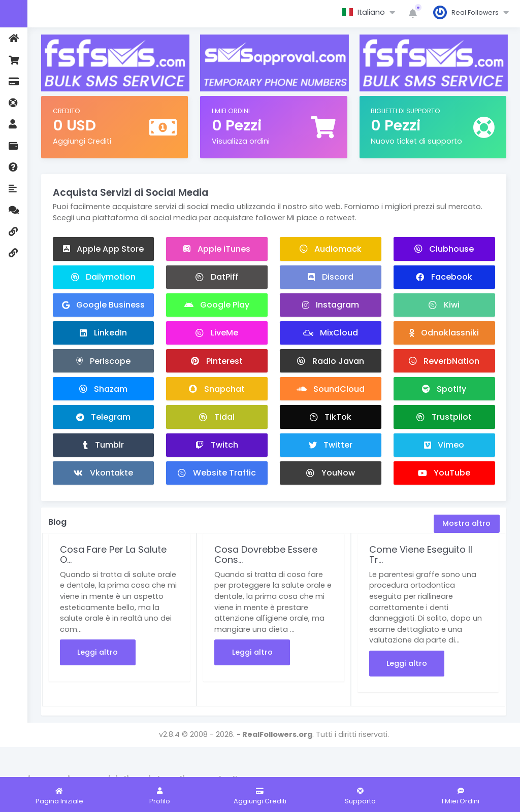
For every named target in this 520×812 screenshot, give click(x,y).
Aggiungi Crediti (82, 141)
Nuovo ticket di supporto (416, 141)
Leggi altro (97, 652)
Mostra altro (466, 523)
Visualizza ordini (241, 141)
